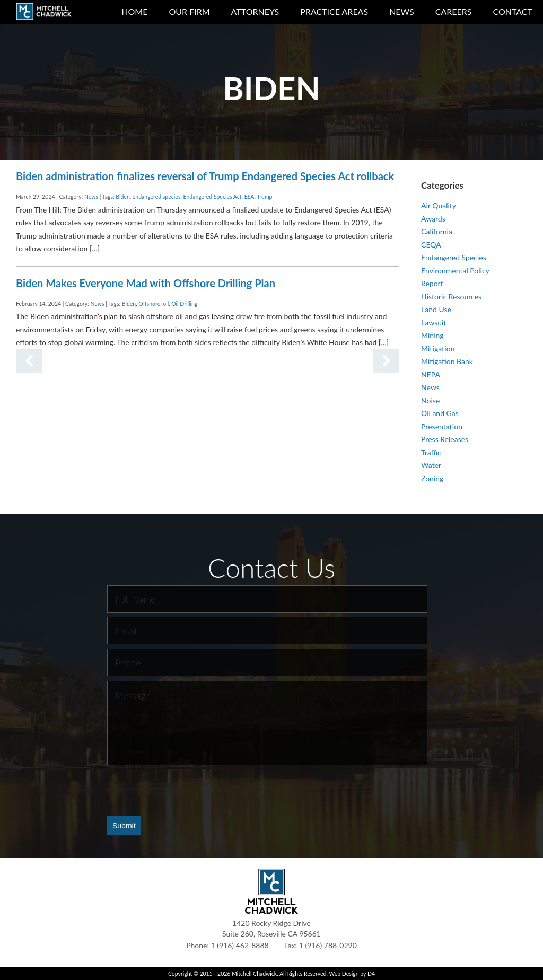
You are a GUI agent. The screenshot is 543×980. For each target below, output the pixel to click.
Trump (264, 197)
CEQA (431, 245)
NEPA (431, 374)
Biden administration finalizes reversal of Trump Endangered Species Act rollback (205, 176)
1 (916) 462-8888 (240, 945)
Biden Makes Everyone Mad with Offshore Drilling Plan (146, 283)
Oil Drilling (184, 304)
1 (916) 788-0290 (328, 945)
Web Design (344, 974)
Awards (433, 219)
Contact (513, 11)
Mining (432, 335)
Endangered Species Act (213, 197)
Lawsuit (433, 323)
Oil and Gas (440, 413)
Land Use (436, 309)
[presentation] (188, 790)
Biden (122, 197)
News (402, 11)
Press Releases (445, 439)
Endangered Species (454, 257)
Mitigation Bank (447, 361)
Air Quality (439, 205)
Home (134, 11)
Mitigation (438, 348)
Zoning (432, 478)
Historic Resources (451, 297)
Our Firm (189, 11)
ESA (249, 197)
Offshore (149, 304)
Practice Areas (334, 11)
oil (166, 304)
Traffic (431, 452)
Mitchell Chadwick (254, 974)
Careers (454, 11)
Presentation (442, 426)
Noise (430, 400)
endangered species (157, 197)
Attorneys (255, 11)
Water (431, 465)
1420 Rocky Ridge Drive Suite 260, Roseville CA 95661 (271, 928)
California (437, 231)
